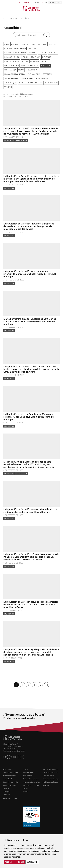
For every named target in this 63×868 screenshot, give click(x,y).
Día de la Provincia (31, 57)
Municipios (24, 18)
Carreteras (33, 48)
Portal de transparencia (31, 777)
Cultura (42, 52)
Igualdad (34, 61)
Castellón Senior (48, 774)
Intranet (26, 768)
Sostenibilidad (42, 77)
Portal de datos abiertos (31, 781)
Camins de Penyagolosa (15, 48)
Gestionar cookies (10, 797)
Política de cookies (9, 774)
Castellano (25, 3)
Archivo (15, 44)
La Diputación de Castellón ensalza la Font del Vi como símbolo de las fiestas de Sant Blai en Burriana (31, 509)
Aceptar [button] (9, 862)
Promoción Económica (15, 73)
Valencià (36, 3)
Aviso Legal (7, 768)
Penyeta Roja (10, 69)
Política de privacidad (10, 771)
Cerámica (32, 52)
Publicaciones (34, 73)
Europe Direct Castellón (31, 784)
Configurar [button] (32, 862)
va (46, 3)
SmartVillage (27, 77)
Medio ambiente (11, 65)
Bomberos (53, 44)
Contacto (6, 787)
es (43, 3)
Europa (24, 61)
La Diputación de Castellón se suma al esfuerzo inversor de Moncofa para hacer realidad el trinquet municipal (30, 273)
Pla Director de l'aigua (50, 781)
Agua (7, 44)
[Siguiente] (47, 684)
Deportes (52, 52)
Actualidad (13, 18)
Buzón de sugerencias (10, 781)
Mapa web (6, 793)
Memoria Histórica (29, 65)
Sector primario (12, 77)
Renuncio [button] (20, 862)
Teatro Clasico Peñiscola (30, 82)
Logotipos (6, 790)
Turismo (8, 86)
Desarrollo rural (12, 57)
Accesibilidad (7, 777)
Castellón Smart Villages (51, 777)
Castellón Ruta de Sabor (51, 771)
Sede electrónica (28, 771)
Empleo (25, 790)
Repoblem (47, 73)
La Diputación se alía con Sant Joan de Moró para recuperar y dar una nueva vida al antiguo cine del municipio (29, 415)
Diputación (47, 57)
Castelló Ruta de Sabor (15, 52)
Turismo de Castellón (50, 768)
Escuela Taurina (12, 61)
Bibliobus (25, 44)
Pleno (21, 69)
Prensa (25, 787)
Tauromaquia (10, 82)
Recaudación (27, 774)
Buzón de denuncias (10, 784)
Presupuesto (31, 69)
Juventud (44, 61)
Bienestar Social (38, 44)
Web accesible (55, 3)
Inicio (4, 18)
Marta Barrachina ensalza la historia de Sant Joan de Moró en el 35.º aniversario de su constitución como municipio (30, 320)
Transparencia (51, 82)
